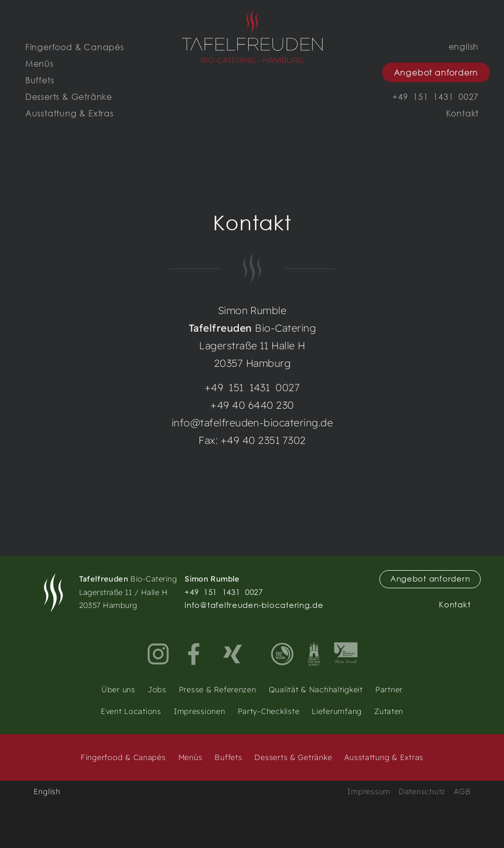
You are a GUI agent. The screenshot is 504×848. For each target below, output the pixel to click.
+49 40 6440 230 (252, 405)
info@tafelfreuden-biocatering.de (252, 422)
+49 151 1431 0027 (252, 387)
